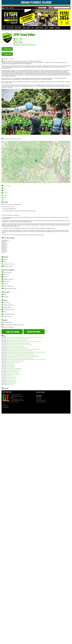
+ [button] (3, 143)
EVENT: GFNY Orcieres (11, 379)
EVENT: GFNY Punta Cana (12, 382)
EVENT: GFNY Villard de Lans (13, 371)
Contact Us (4, 405)
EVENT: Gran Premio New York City (14, 370)
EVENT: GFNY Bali (10, 376)
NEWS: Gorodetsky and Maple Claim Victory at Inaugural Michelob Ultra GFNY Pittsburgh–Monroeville (26, 352)
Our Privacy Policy (5, 407)
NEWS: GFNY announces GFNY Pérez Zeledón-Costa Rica (18, 339)
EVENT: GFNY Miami (11, 366)
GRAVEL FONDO (26, 28)
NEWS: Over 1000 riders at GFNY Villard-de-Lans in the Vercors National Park (22, 355)
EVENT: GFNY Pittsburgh (12, 383)
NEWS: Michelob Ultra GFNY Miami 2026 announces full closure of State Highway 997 (23, 349)
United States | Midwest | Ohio (7, 31)
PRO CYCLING (10, 28)
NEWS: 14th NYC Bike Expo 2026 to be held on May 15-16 (18, 348)
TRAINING (52, 28)
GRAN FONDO (18, 28)
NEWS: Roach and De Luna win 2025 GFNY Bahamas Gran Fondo (19, 351)
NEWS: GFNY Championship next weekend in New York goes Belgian (20, 358)
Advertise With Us (5, 406)
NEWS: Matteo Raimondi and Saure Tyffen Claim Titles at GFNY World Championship (23, 357)
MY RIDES (6, 8)
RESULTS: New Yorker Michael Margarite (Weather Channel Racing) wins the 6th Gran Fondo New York (26, 360)
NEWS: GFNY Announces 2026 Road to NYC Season (17, 340)
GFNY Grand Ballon (18, 31)
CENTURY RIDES (39, 28)
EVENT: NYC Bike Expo (11, 367)
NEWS (4, 28)
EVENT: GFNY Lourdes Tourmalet (13, 373)
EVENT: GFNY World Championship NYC (14, 368)
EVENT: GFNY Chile (11, 385)
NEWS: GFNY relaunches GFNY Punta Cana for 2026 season (18, 343)
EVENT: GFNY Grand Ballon (12, 377)
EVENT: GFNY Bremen (11, 380)
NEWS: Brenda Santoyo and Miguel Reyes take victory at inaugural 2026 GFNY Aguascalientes (25, 337)
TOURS (46, 28)
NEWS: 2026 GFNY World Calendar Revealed (15, 346)
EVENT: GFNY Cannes (11, 364)
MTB (33, 28)
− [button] (3, 145)
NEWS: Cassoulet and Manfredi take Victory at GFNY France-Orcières (20, 354)
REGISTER (12, 8)
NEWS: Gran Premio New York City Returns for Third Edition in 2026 (20, 345)
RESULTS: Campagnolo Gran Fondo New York (15, 361)
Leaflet (63, 182)
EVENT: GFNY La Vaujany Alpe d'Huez (14, 374)
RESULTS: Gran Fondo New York (13, 363)
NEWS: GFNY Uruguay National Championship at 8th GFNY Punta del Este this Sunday (23, 342)
